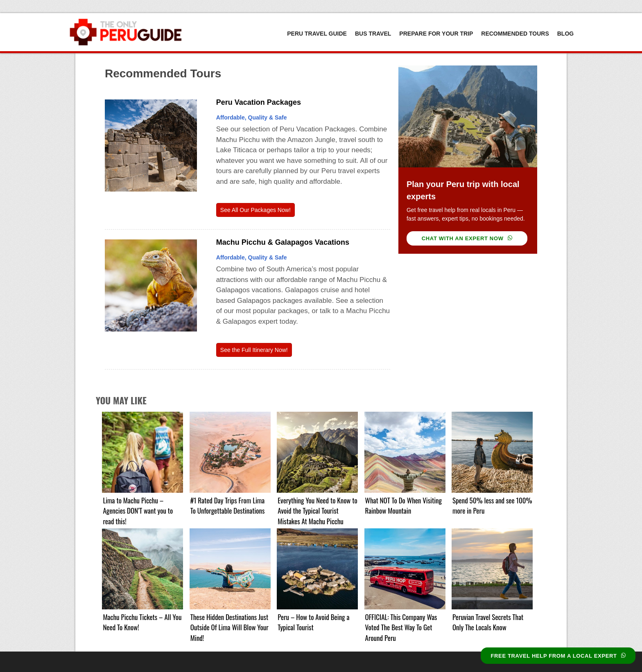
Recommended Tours (515, 34)
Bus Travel (373, 34)
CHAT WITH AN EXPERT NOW (467, 238)
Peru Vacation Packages (259, 102)
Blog (565, 34)
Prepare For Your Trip (436, 34)
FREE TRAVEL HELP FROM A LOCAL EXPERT (558, 656)
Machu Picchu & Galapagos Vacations (283, 242)
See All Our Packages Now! (255, 210)
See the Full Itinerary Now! (254, 350)
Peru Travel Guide (317, 34)
